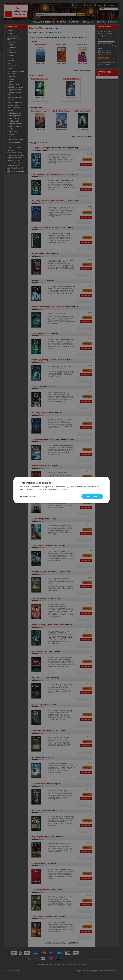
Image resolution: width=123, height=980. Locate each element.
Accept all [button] (92, 496)
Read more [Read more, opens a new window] (63, 490)
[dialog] (61, 490)
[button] (28, 496)
